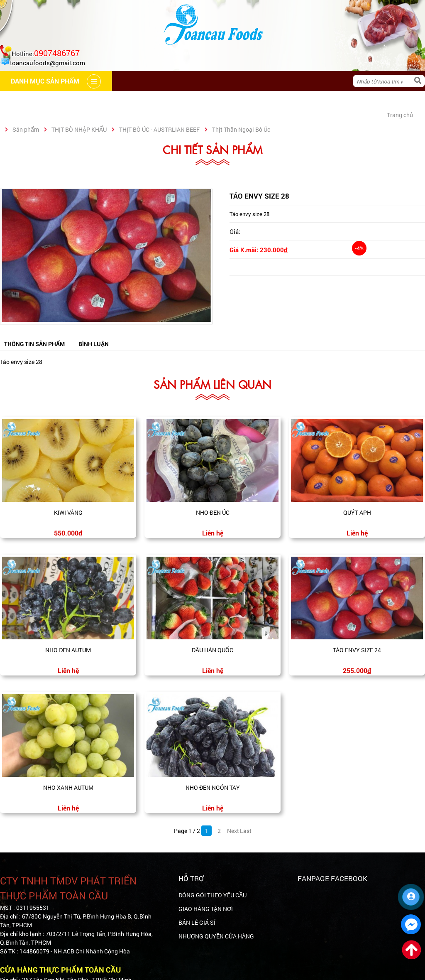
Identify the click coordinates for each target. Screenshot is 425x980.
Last (245, 831)
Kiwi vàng (68, 512)
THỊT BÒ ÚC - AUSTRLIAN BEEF (159, 129)
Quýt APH (357, 512)
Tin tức (234, 101)
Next (232, 831)
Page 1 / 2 (187, 831)
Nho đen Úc (213, 512)
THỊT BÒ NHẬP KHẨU (79, 129)
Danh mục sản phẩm (343, 101)
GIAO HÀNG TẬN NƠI (206, 909)
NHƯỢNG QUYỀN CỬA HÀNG (216, 936)
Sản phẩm (26, 129)
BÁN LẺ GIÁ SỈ (197, 922)
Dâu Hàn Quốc (212, 650)
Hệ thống (187, 101)
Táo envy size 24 (357, 650)
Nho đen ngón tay (213, 787)
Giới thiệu (82, 101)
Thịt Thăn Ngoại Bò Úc (241, 129)
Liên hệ (277, 101)
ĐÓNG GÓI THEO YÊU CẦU (212, 895)
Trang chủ (28, 101)
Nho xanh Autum (68, 787)
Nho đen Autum (68, 650)
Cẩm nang (135, 101)
